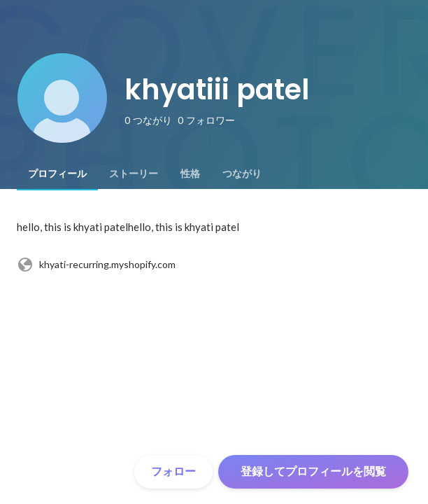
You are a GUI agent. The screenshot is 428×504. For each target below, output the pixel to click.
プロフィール (57, 174)
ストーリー (134, 174)
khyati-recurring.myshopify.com (96, 265)
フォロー (173, 471)
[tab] (57, 174)
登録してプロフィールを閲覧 (313, 471)
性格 (190, 174)
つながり (242, 174)
